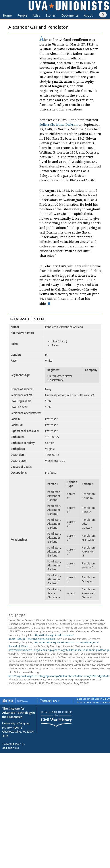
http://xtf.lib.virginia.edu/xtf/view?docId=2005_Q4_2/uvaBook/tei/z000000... (41, 637)
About (88, 15)
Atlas (36, 15)
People (22, 15)
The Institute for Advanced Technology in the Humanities (18, 713)
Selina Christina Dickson (59, 124)
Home (7, 15)
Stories (51, 15)
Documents (70, 15)
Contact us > (50, 701)
